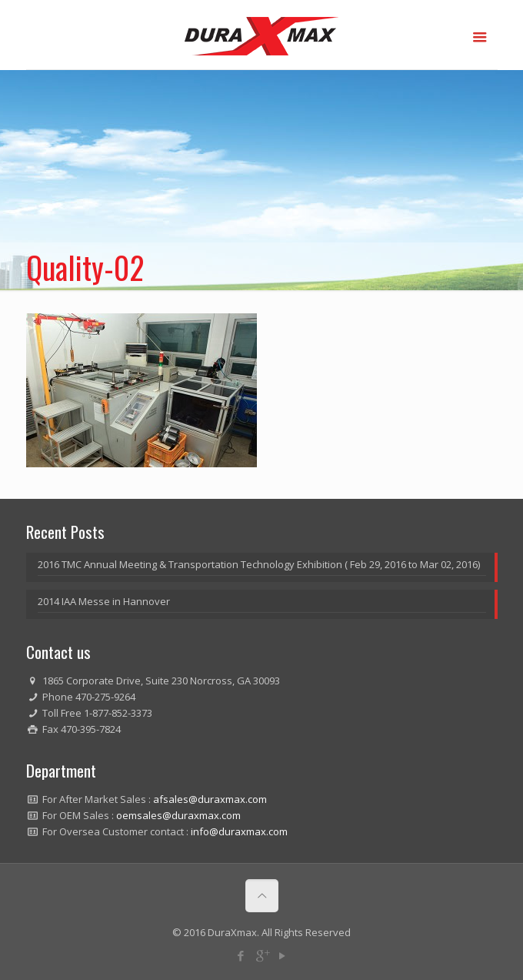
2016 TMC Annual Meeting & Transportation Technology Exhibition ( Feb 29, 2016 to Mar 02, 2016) (259, 564)
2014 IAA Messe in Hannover (104, 601)
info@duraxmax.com (239, 831)
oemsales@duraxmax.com (178, 815)
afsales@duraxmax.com (210, 799)
